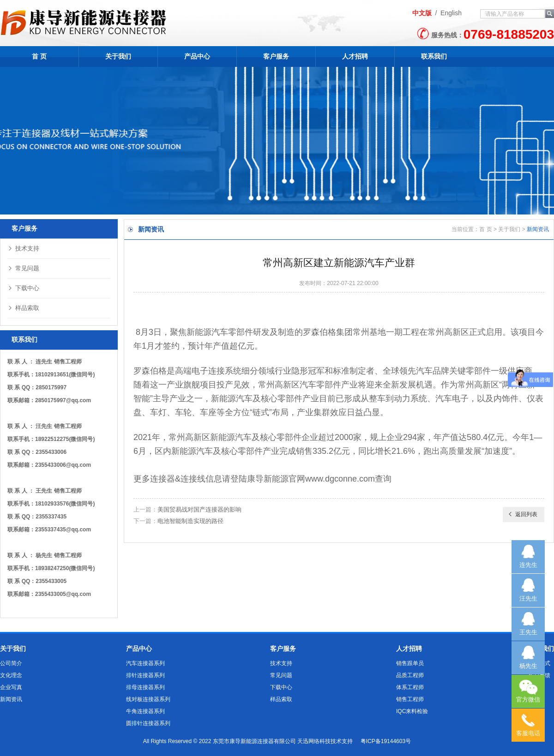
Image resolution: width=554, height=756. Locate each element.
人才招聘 (355, 56)
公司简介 (11, 663)
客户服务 (276, 56)
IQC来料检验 (412, 711)
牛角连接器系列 (145, 711)
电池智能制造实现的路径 (190, 521)
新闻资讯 (11, 699)
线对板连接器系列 (148, 699)
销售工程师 (410, 699)
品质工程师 (410, 675)
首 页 (39, 56)
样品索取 (23, 308)
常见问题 (23, 268)
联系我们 (434, 56)
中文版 (422, 13)
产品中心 (197, 56)
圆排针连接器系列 (148, 723)
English (451, 13)
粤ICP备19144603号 (386, 741)
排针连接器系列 (145, 675)
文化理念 (11, 675)
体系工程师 (410, 687)
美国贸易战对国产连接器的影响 (199, 509)
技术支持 (23, 248)
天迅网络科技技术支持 (325, 741)
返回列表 (522, 514)
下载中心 (23, 288)
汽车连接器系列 (145, 663)
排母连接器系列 (145, 687)
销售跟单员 (410, 663)
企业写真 (11, 687)
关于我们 (118, 56)
